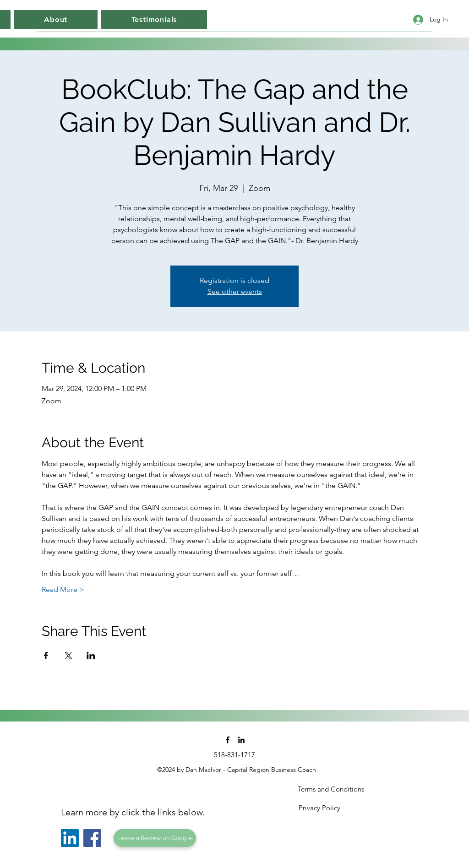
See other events (235, 291)
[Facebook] (92, 838)
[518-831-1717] (234, 755)
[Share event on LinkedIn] (91, 656)
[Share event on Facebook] (46, 656)
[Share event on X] (68, 656)
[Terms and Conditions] (331, 789)
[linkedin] (241, 740)
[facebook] (228, 740)
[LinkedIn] (70, 838)
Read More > (63, 589)
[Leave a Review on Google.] (155, 838)
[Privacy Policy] (319, 808)
